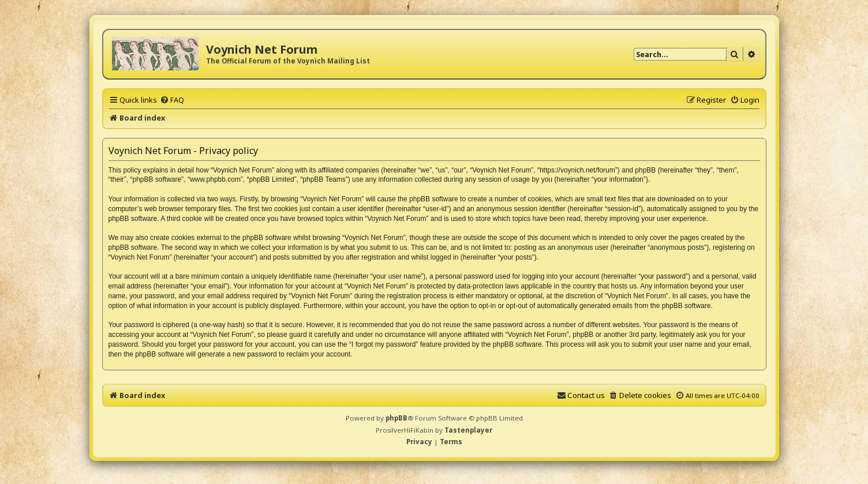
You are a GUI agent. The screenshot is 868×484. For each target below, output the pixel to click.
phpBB (396, 418)
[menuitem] (172, 100)
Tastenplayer (468, 430)
